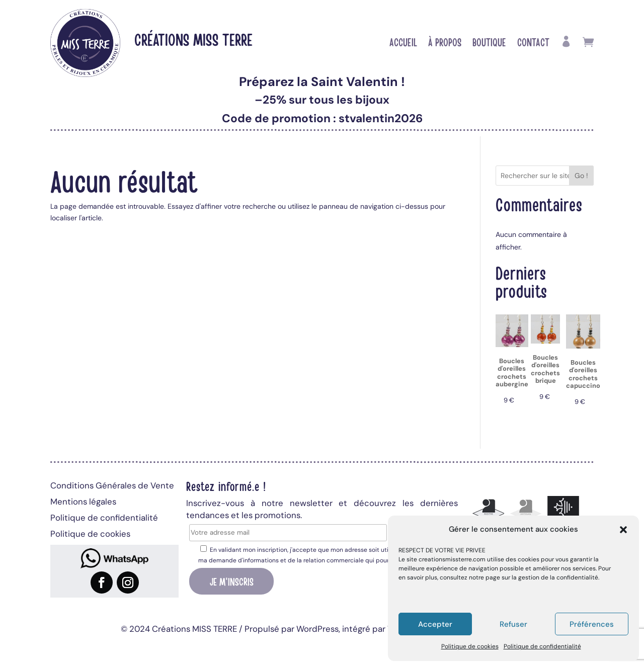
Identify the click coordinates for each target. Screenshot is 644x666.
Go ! (581, 176)
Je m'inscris (232, 581)
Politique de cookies (470, 646)
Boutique (489, 43)
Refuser (513, 624)
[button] (623, 530)
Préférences (592, 624)
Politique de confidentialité (542, 646)
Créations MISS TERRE (193, 39)
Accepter (435, 624)
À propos (445, 43)
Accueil (403, 43)
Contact (533, 43)
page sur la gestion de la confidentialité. (542, 577)
